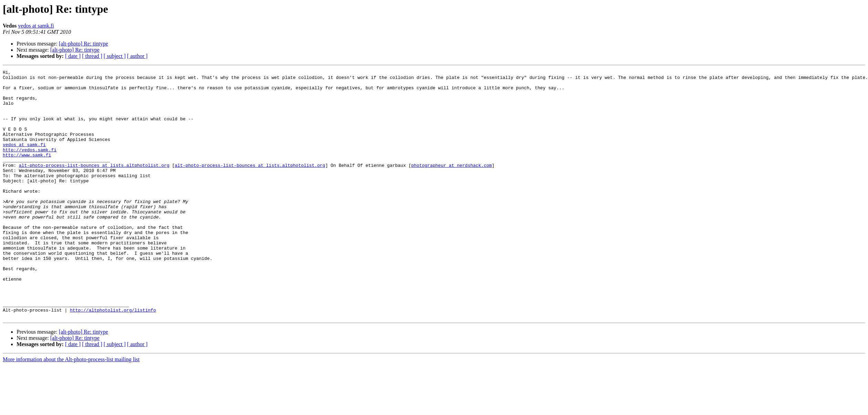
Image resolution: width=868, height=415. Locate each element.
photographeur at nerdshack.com (452, 185)
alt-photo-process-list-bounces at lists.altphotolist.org (94, 185)
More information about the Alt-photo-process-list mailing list (71, 409)
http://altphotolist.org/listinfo (113, 358)
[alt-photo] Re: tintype (84, 44)
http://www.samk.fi (27, 172)
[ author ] (137, 56)
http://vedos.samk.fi (30, 166)
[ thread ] (92, 56)
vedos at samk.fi (36, 26)
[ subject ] (115, 56)
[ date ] (73, 56)
